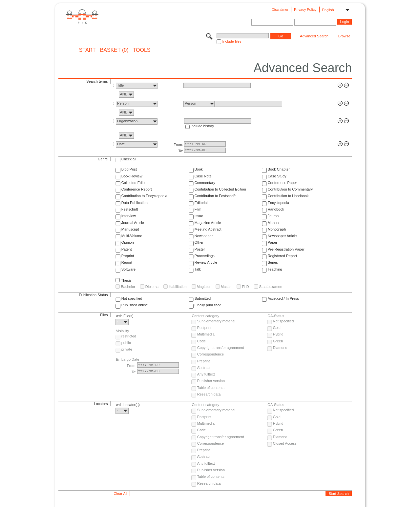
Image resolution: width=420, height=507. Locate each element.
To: (181, 151)
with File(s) (125, 316)
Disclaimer (280, 10)
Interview (129, 216)
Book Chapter (279, 169)
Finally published (208, 305)
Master (226, 287)
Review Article (206, 262)
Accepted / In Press (283, 298)
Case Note (203, 176)
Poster (200, 249)
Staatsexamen (271, 287)
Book (199, 169)
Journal (274, 216)
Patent (127, 249)
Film (198, 209)
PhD (245, 287)
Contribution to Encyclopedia (144, 196)
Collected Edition (135, 183)
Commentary (205, 183)
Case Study (277, 176)
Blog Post (129, 169)
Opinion (128, 242)
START (87, 50)
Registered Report (282, 256)
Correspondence (210, 354)
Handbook (276, 209)
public (126, 343)
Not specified (132, 298)
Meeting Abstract (208, 229)
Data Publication (135, 203)
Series (273, 262)
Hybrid (278, 334)
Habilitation (178, 287)
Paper (273, 242)
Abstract (204, 368)
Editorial (201, 203)
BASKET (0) (114, 50)
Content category (205, 316)
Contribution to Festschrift (215, 196)
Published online (135, 305)
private (127, 349)
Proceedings (205, 256)
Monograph (277, 229)
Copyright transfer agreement (221, 348)
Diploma (152, 287)
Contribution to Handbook (288, 196)
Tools (142, 50)
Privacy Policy (305, 10)
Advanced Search (314, 36)
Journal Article (133, 223)
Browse (344, 36)
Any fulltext (206, 374)
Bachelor (128, 287)
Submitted (203, 298)
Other (199, 242)
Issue (199, 216)
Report (127, 262)
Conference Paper (282, 183)
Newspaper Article (282, 236)
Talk (198, 269)
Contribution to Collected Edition (220, 189)
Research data (209, 394)
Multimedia (206, 334)
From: (178, 145)
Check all (129, 159)
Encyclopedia (278, 203)
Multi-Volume (132, 236)
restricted (129, 336)
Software (128, 269)
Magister (204, 287)
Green (278, 341)
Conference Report (137, 189)
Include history (202, 126)
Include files (232, 41)
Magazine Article (208, 223)
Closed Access (285, 443)
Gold (277, 328)
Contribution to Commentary (290, 189)
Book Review (132, 176)
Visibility (122, 331)
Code (201, 341)
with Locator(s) (128, 405)
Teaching (275, 269)
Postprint (204, 328)
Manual (274, 223)
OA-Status (276, 316)
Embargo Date (127, 359)
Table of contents (211, 388)
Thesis (126, 280)
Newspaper (204, 236)
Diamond (280, 348)
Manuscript (130, 229)
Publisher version (211, 381)
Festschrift (130, 209)
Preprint (128, 256)
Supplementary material (216, 321)
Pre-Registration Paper (286, 249)
